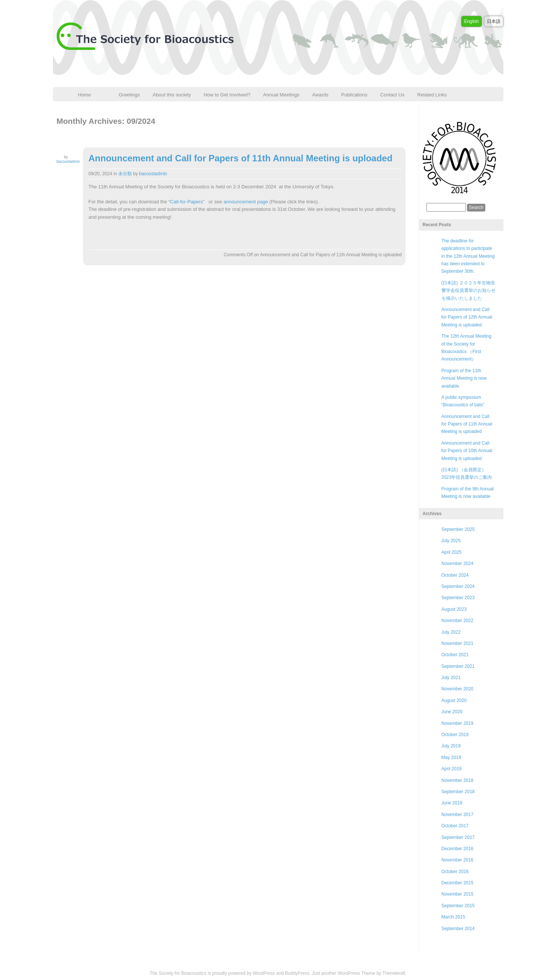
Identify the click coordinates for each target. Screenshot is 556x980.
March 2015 (453, 917)
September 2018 (458, 792)
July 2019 (451, 746)
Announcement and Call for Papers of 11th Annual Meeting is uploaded (241, 158)
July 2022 (451, 632)
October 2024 (455, 575)
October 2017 (455, 826)
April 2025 (452, 552)
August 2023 (454, 609)
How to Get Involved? (227, 95)
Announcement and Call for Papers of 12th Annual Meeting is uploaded (467, 317)
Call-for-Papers (186, 202)
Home (85, 95)
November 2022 (457, 621)
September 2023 (458, 598)
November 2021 (457, 643)
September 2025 (458, 529)
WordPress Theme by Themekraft (371, 973)
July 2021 (451, 678)
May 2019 (451, 758)
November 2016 (457, 860)
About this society (172, 95)
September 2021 (458, 666)
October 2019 (455, 735)
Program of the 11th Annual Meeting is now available (464, 378)
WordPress (264, 973)
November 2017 (457, 815)
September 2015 (458, 906)
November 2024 (457, 564)
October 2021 (455, 655)
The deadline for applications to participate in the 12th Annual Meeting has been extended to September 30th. (468, 256)
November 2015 (457, 894)
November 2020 (457, 689)
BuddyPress (297, 973)
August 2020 (454, 700)
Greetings (129, 95)
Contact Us (392, 95)
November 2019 (457, 723)
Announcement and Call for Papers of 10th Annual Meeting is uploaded (467, 451)
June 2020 (452, 712)
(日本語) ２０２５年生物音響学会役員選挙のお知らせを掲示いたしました (469, 291)
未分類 (125, 174)
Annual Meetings (281, 95)
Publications (354, 95)
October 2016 (455, 872)
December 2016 (457, 849)
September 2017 (458, 837)
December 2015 (457, 883)
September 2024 (458, 586)
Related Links (432, 95)
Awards (320, 95)
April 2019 (452, 769)
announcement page (246, 202)
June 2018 (452, 803)
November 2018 (457, 780)
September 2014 (458, 929)
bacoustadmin (68, 162)
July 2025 (451, 541)
